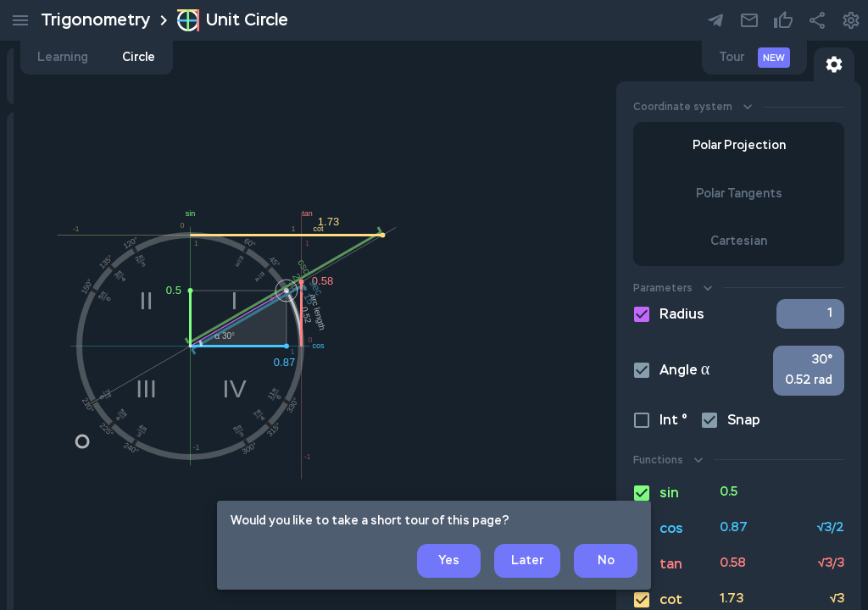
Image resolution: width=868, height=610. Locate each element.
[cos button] (739, 529)
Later (527, 561)
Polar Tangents (739, 194)
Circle (383, 58)
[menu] (20, 20)
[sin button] (739, 493)
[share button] (817, 20)
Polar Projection (739, 146)
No (606, 561)
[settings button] (749, 20)
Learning (307, 58)
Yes (449, 561)
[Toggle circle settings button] (834, 64)
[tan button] (739, 564)
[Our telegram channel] (715, 20)
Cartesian (739, 242)
